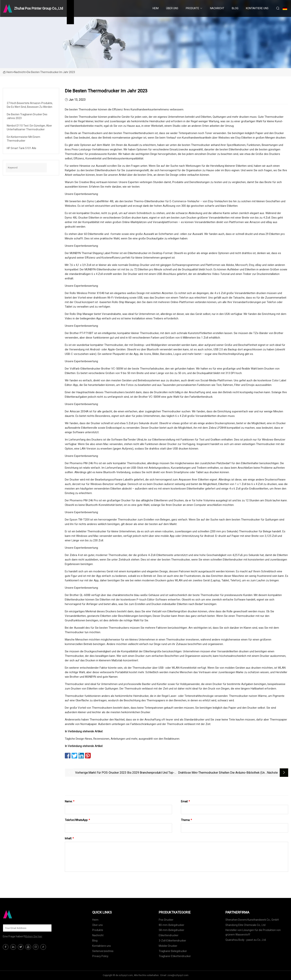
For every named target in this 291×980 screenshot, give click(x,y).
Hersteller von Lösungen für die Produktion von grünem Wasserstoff (253, 932)
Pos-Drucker (166, 920)
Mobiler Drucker (168, 946)
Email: (185, 801)
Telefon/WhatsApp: (77, 820)
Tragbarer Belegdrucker (173, 951)
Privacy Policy (100, 956)
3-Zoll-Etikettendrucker (172, 941)
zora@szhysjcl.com (178, 975)
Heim (156, 8)
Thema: (186, 820)
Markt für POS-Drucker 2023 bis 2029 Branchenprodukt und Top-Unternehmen (131, 773)
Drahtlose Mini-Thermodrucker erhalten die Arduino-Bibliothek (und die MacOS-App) (222, 773)
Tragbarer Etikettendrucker (175, 956)
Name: (70, 801)
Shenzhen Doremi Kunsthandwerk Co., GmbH (252, 920)
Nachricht (217, 8)
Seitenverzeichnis (103, 951)
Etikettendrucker (169, 935)
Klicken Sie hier (33, 936)
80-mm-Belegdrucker (172, 925)
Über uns (172, 8)
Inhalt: (69, 838)
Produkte (192, 8)
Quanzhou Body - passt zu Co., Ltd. (246, 940)
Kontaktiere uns (257, 8)
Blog (235, 8)
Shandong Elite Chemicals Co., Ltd (245, 925)
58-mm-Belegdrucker (172, 930)
